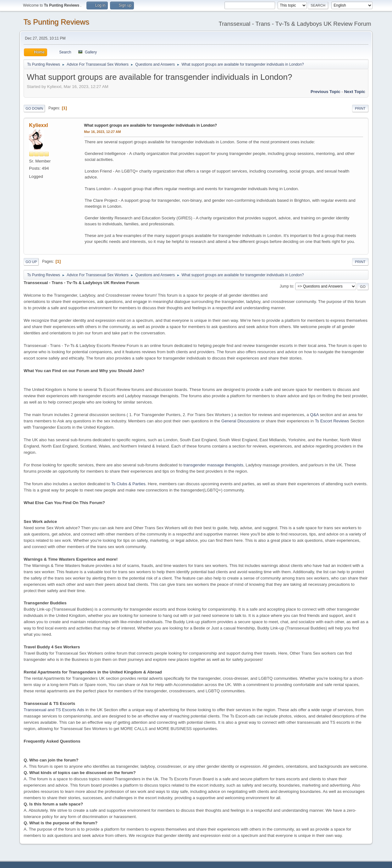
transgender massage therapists (213, 465)
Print (360, 108)
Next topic (354, 92)
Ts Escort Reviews (332, 421)
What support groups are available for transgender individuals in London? (150, 125)
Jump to (287, 286)
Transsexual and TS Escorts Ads (54, 710)
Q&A (314, 415)
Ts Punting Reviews (56, 22)
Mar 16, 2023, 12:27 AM (102, 132)
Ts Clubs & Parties (128, 484)
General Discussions (240, 421)
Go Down (34, 108)
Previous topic (326, 92)
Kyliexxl (38, 125)
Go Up (31, 262)
